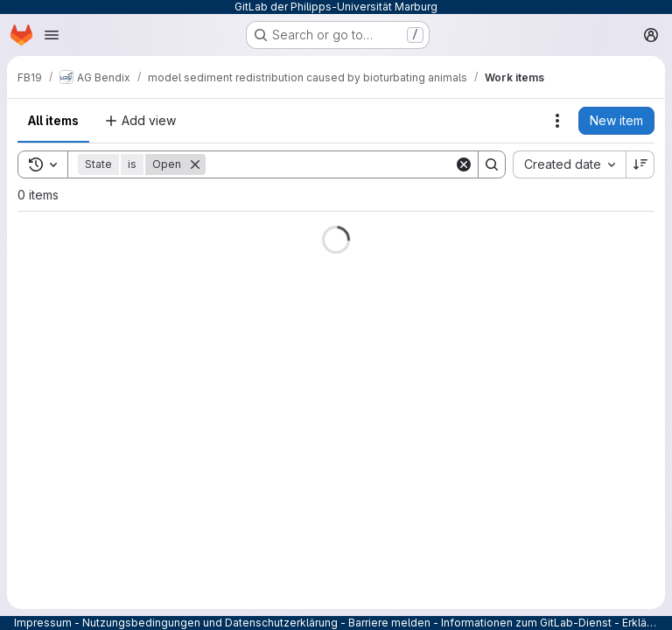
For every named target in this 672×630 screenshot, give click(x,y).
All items (53, 120)
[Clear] (464, 164)
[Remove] (195, 164)
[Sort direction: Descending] (640, 164)
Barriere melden (389, 623)
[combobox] (569, 164)
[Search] (330, 164)
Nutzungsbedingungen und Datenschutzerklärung (210, 623)
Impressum (43, 623)
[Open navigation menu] (52, 35)
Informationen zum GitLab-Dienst (526, 623)
